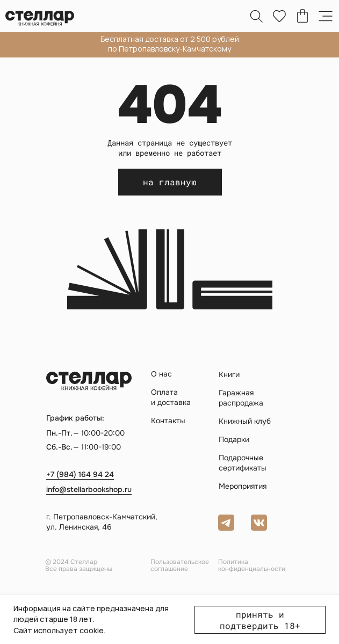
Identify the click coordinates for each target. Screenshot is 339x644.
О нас (161, 374)
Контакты (168, 421)
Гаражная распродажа (241, 398)
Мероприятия (243, 486)
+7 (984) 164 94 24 (80, 474)
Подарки (234, 439)
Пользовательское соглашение (180, 565)
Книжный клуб (245, 421)
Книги (229, 374)
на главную (170, 182)
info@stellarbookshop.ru (89, 489)
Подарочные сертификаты (243, 463)
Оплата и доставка (171, 397)
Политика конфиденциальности (252, 565)
